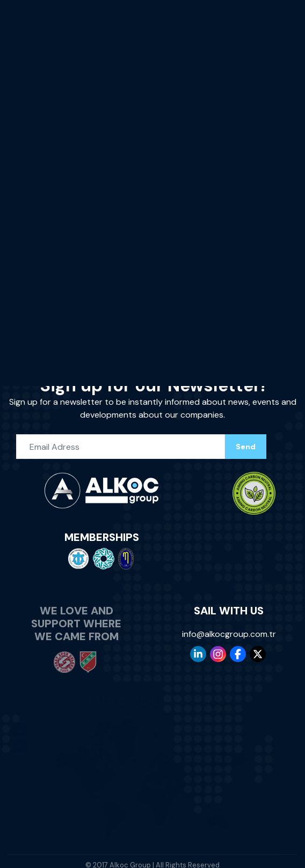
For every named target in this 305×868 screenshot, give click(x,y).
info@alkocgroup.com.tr (229, 629)
